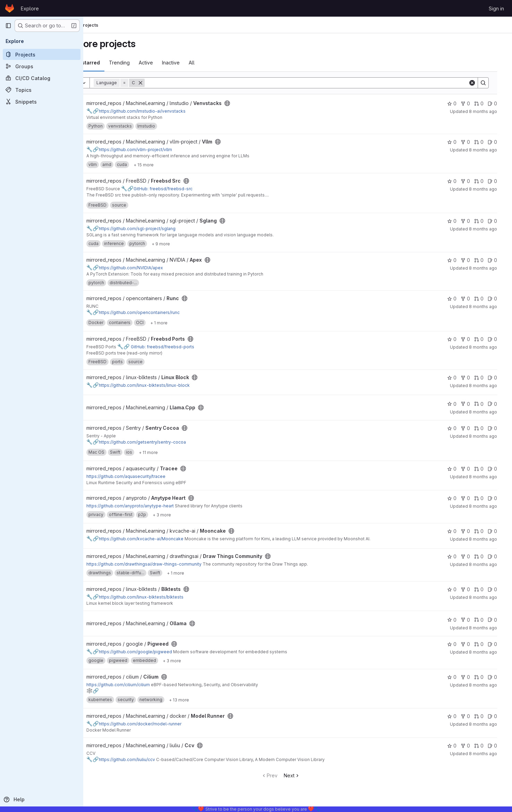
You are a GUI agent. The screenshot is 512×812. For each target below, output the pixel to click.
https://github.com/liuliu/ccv (148, 759)
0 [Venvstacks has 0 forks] (472, 103)
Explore (30, 8)
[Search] (323, 83)
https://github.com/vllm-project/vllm (157, 150)
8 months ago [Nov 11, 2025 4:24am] (490, 307)
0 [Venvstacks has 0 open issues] (499, 103)
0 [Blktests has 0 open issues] (499, 589)
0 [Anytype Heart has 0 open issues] (499, 498)
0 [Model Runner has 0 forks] (472, 716)
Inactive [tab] (198, 63)
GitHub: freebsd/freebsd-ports (183, 347)
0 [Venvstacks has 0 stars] (458, 103)
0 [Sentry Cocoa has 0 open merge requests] (485, 428)
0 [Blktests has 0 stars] (458, 589)
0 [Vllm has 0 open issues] (499, 142)
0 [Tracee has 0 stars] (458, 469)
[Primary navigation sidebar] (8, 26)
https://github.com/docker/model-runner (161, 724)
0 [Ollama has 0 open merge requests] (485, 620)
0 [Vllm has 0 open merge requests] (485, 142)
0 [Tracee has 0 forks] (472, 469)
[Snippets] (42, 102)
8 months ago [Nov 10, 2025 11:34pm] (490, 724)
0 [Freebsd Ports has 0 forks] (472, 339)
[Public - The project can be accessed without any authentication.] (255, 103)
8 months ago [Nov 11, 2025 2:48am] (490, 386)
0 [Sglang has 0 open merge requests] (485, 221)
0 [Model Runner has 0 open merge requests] (485, 716)
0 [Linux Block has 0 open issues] (499, 378)
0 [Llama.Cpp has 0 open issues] (499, 404)
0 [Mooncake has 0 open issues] (499, 531)
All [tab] (219, 63)
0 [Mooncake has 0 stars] (458, 531)
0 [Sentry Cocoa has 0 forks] (472, 428)
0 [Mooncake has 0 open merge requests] (485, 531)
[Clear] (479, 83)
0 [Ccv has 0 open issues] (499, 746)
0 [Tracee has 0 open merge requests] (485, 469)
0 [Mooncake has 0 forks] (472, 531)
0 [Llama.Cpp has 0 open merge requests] (485, 404)
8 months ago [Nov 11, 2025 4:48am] (490, 268)
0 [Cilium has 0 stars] (458, 677)
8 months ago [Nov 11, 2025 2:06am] (490, 477)
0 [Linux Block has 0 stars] (458, 378)
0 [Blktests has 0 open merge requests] (485, 589)
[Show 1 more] (186, 323)
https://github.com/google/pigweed (157, 652)
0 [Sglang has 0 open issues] (499, 221)
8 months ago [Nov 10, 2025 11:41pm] (490, 685)
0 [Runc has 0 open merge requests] (485, 299)
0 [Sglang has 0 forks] (472, 221)
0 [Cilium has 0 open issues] (499, 677)
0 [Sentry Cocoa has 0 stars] (458, 428)
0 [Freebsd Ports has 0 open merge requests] (485, 339)
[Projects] (42, 54)
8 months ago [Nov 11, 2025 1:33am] (490, 564)
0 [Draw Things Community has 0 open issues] (499, 556)
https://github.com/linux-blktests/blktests (162, 597)
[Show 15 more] (171, 165)
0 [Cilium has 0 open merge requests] (485, 677)
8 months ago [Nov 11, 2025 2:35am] (490, 436)
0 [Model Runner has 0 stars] (458, 716)
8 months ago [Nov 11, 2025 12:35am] (490, 652)
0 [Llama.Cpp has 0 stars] (458, 404)
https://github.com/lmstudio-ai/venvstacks (163, 111)
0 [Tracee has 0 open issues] (499, 469)
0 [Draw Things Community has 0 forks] (472, 556)
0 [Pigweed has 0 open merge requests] (485, 644)
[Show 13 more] (206, 700)
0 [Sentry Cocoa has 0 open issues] (499, 428)
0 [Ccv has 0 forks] (472, 746)
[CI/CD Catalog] (42, 78)
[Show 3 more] (189, 515)
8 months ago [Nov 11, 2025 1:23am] (490, 597)
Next (309, 775)
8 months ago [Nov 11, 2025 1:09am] (490, 628)
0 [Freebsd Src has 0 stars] (458, 181)
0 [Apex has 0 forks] (472, 260)
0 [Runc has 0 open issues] (499, 299)
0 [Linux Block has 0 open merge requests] (485, 378)
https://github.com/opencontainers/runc (160, 312)
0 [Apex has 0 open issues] (499, 260)
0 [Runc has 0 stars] (458, 299)
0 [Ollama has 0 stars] (458, 620)
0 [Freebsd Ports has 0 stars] (458, 339)
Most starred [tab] (112, 63)
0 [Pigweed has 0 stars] (458, 644)
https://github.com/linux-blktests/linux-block (165, 385)
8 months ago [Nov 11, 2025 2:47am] (490, 412)
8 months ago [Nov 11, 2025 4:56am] (490, 189)
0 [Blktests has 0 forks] (472, 589)
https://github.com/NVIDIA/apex (152, 268)
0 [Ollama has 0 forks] (472, 620)
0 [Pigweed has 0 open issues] (499, 644)
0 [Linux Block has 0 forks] (472, 378)
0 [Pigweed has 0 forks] (472, 644)
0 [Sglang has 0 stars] (458, 221)
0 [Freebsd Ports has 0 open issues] (499, 339)
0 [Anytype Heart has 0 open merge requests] (485, 498)
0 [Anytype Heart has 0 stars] (458, 498)
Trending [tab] (147, 63)
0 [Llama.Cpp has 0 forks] (472, 404)
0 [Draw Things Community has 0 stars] (458, 556)
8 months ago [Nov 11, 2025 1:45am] (490, 539)
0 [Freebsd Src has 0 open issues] (499, 181)
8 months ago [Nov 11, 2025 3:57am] (490, 347)
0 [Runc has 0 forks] (472, 299)
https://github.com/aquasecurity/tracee (153, 476)
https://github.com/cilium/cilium (146, 685)
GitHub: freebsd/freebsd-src (184, 189)
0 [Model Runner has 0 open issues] (499, 716)
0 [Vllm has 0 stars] (458, 142)
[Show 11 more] (176, 452)
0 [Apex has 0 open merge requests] (485, 260)
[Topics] (42, 90)
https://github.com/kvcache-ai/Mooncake (162, 539)
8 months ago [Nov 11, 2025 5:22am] (490, 111)
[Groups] (42, 66)
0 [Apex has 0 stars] (458, 260)
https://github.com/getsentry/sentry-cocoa (164, 442)
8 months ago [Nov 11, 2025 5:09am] (490, 150)
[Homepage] (10, 8)
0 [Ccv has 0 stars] (458, 746)
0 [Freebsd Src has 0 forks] (472, 181)
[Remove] (168, 83)
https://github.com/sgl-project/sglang (158, 229)
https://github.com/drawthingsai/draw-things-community (171, 564)
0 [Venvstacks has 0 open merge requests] (485, 103)
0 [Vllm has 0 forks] (472, 142)
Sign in (496, 8)
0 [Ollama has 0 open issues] (499, 620)
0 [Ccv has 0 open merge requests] (485, 746)
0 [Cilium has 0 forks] (472, 677)
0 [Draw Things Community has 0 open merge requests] (485, 556)
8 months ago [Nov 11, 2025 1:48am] (490, 506)
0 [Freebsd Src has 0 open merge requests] (485, 181)
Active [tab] (173, 63)
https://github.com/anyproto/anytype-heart (157, 506)
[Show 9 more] (188, 244)
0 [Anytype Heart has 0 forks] (472, 498)
